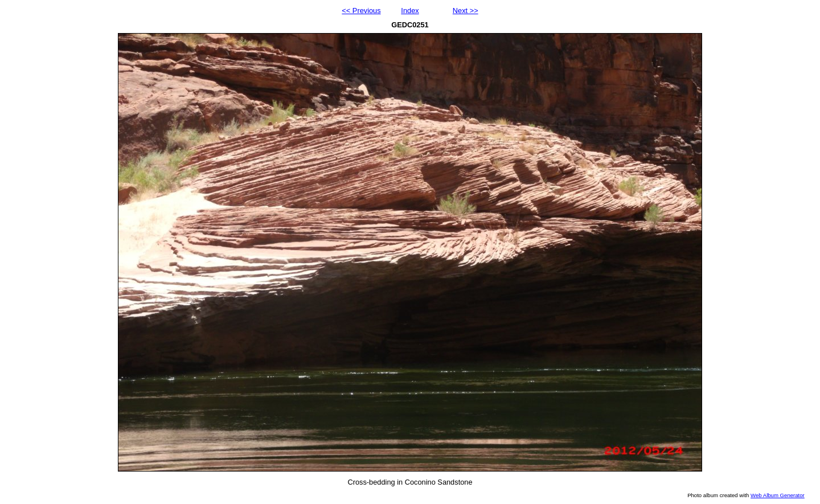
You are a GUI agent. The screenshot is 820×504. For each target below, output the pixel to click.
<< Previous (361, 11)
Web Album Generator (778, 495)
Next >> (466, 11)
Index (410, 11)
